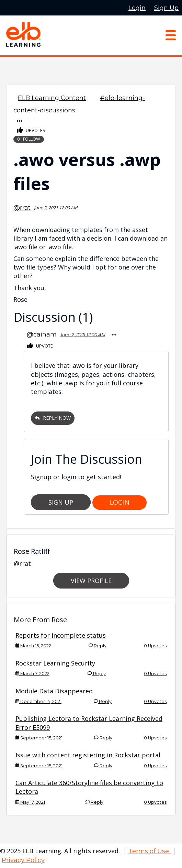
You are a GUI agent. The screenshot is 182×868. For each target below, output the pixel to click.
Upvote (40, 346)
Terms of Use (150, 851)
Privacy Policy (23, 860)
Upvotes (31, 130)
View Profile (91, 581)
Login (120, 503)
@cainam (42, 334)
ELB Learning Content (52, 98)
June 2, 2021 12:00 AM (82, 335)
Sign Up (61, 502)
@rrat (22, 208)
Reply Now (53, 418)
